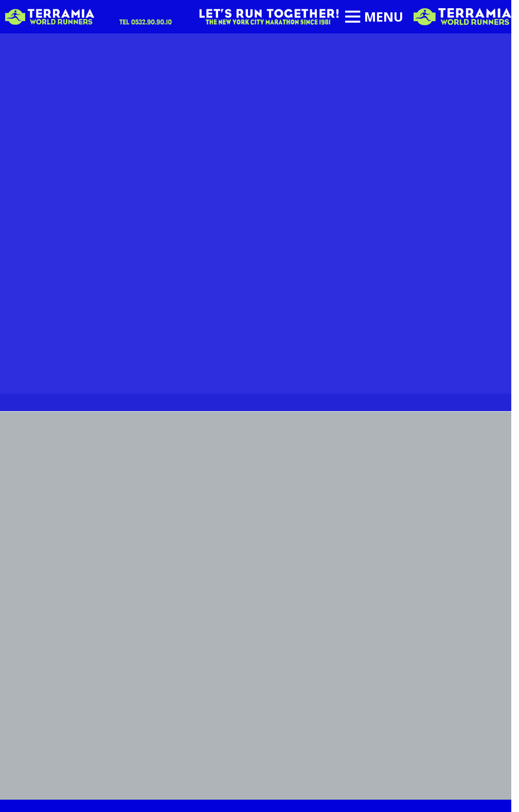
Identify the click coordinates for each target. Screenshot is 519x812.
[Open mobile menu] (374, 17)
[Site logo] (462, 16)
